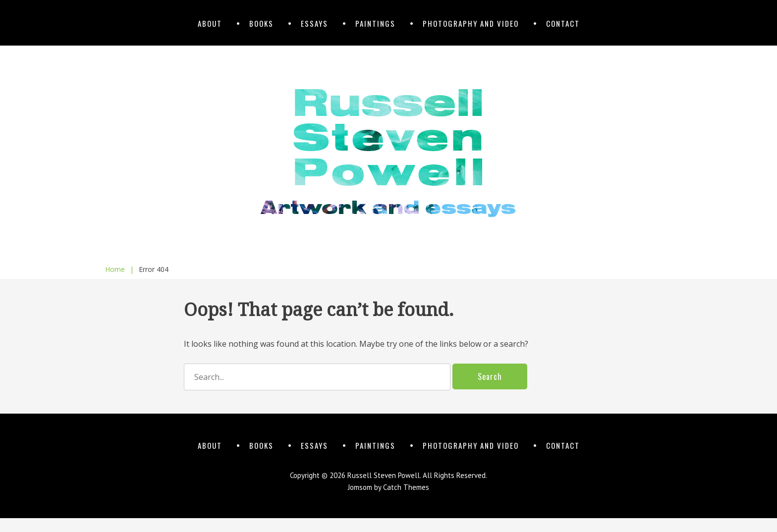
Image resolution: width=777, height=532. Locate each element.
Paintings (375, 23)
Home (119, 269)
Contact (563, 23)
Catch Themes (406, 487)
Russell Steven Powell (384, 475)
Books (261, 23)
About (210, 23)
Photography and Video (471, 23)
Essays (314, 23)
